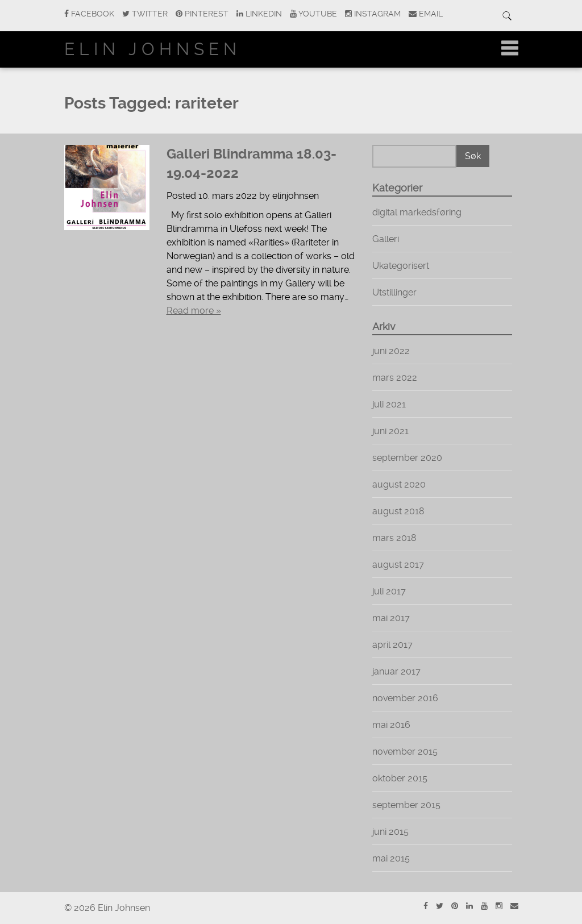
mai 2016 (391, 725)
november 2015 (405, 752)
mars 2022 (395, 378)
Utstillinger (394, 292)
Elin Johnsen (153, 49)
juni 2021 (390, 431)
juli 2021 (389, 404)
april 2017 (392, 645)
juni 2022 (391, 351)
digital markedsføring (417, 212)
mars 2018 (394, 538)
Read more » (194, 311)
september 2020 (407, 458)
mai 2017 (391, 618)
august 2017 (398, 565)
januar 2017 (396, 671)
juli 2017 (389, 591)
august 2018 (398, 511)
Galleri (386, 239)
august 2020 (399, 484)
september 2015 (406, 805)
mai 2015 (391, 858)
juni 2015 (390, 832)
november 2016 (405, 698)
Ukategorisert (401, 266)
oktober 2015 (400, 778)
